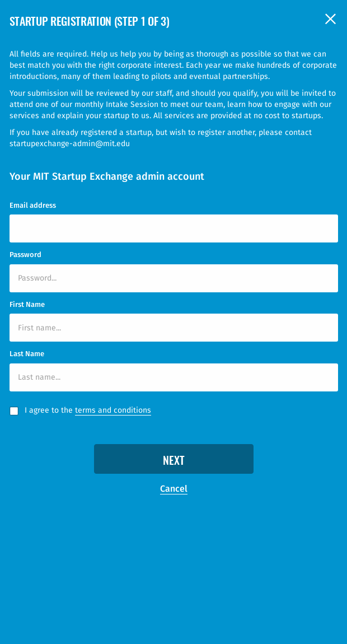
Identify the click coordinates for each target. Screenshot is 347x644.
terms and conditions (113, 410)
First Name (27, 304)
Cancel (174, 489)
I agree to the (88, 410)
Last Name (27, 354)
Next (174, 461)
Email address (33, 205)
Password (25, 255)
